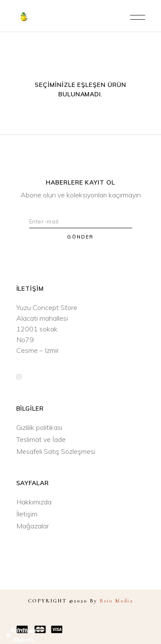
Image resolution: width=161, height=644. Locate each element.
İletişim (27, 514)
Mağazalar (33, 526)
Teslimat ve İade (41, 439)
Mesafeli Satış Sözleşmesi (56, 451)
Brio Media (116, 601)
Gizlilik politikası (39, 427)
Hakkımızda (34, 502)
